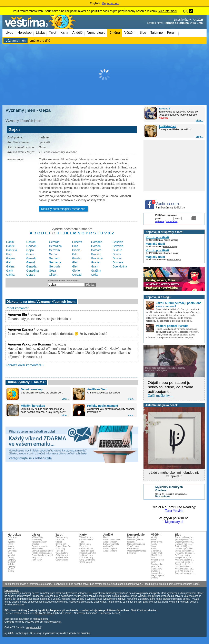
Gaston (31, 242)
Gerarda (54, 242)
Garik (9, 271)
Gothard (96, 250)
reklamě (47, 584)
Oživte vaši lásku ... (184, 567)
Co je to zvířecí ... (183, 564)
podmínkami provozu (131, 584)
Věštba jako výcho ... (184, 551)
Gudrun (117, 250)
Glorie (76, 271)
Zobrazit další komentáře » (25, 365)
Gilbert (53, 275)
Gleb (75, 262)
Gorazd (77, 275)
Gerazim (54, 250)
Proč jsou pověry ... (184, 555)
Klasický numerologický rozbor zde (63, 209)
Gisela (76, 250)
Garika (10, 275)
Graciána (97, 258)
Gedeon (31, 246)
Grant (95, 266)
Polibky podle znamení (103, 406)
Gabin (10, 242)
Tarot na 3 (165, 109)
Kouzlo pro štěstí (157, 237)
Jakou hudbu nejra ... (184, 537)
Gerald (31, 262)
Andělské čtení (167, 126)
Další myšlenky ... (161, 396)
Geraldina (33, 271)
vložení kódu (172, 221)
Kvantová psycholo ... (185, 560)
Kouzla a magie (171, 240)
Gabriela (12, 250)
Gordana (97, 242)
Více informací (167, 11)
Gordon (96, 246)
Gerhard (54, 258)
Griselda (118, 242)
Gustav (117, 258)
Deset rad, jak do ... (184, 562)
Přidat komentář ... (19, 308)
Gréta (95, 275)
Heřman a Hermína (176, 23)
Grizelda (118, 246)
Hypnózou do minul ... (185, 553)
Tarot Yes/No (174, 511)
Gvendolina (120, 266)
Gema (30, 254)
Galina (10, 266)
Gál (8, 262)
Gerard (31, 275)
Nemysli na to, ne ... (184, 558)
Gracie (95, 262)
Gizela (76, 258)
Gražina (96, 271)
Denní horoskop (32, 389)
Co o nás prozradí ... (184, 571)
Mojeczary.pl (174, 522)
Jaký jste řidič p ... (183, 546)
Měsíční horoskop (33, 406)
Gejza (30, 250)
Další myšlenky (163, 496)
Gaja (9, 254)
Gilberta (77, 242)
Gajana (11, 258)
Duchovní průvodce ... (185, 549)
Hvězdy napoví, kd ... (184, 569)
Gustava (118, 262)
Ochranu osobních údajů (186, 584)
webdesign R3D (25, 633)
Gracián (96, 254)
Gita (75, 254)
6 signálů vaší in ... (183, 544)
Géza (52, 271)
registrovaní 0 (33, 627)
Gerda (53, 254)
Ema (200, 23)
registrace (160, 221)
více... (199, 120)
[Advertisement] (104, 75)
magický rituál (155, 244)
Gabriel (11, 246)
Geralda (31, 266)
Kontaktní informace (15, 584)
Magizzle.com (110, 3)
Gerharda (55, 262)
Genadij (31, 258)
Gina (75, 246)
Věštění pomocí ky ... (184, 540)
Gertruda (55, 266)
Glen (75, 266)
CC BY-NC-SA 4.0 (45, 613)
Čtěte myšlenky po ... (184, 542)
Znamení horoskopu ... (185, 573)
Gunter (117, 254)
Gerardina (55, 246)
